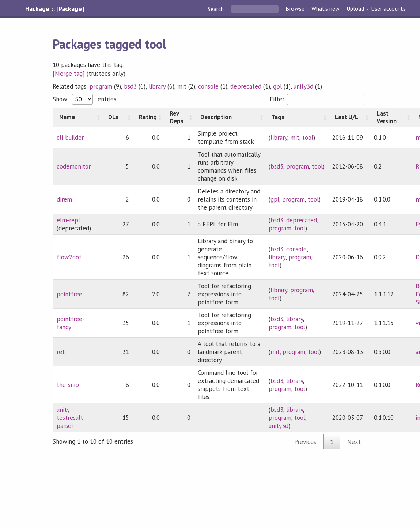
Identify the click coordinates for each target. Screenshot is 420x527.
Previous (305, 442)
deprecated (246, 86)
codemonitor (74, 166)
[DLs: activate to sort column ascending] (117, 117)
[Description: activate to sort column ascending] (230, 117)
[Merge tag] (69, 74)
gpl (277, 86)
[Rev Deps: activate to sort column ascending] (179, 117)
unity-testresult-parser (71, 418)
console (208, 86)
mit (182, 86)
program (101, 86)
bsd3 (130, 86)
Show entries (84, 99)
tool (308, 138)
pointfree (69, 294)
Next (354, 442)
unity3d (303, 86)
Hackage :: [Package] (54, 9)
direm (64, 199)
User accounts (388, 9)
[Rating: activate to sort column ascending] (148, 117)
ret (61, 352)
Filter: (317, 99)
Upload (355, 9)
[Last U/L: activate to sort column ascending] (349, 117)
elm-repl (68, 220)
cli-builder (70, 138)
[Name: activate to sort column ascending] (77, 117)
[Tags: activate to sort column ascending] (297, 117)
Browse (295, 9)
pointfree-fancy (71, 323)
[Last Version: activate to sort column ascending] (391, 117)
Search (216, 9)
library (157, 86)
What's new (326, 9)
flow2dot (69, 257)
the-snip (68, 385)
